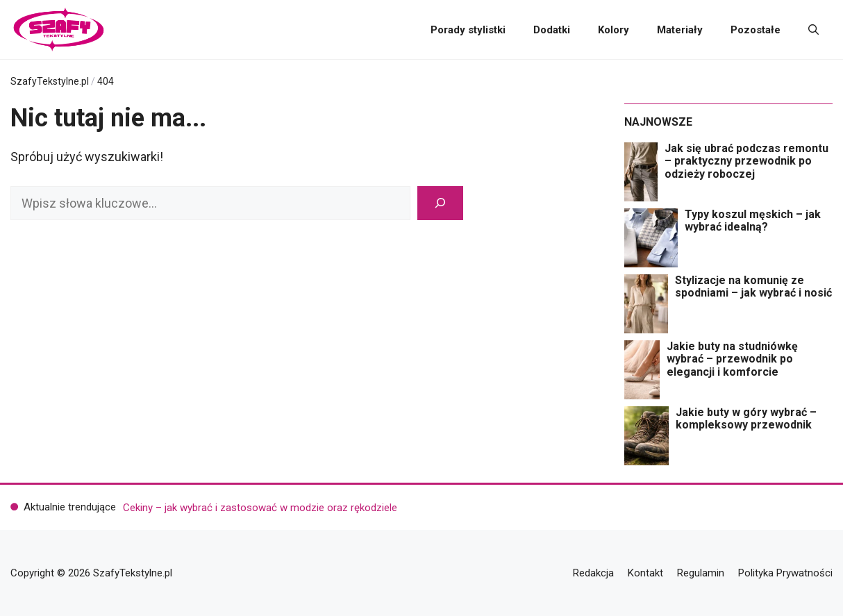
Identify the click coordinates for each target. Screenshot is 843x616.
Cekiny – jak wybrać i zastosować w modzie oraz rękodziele (260, 508)
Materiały (680, 30)
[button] (813, 30)
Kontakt (645, 573)
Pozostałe (756, 30)
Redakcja (593, 573)
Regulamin (701, 573)
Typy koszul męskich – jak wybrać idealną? (753, 220)
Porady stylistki (468, 30)
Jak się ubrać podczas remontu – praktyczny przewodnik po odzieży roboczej (746, 161)
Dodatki (552, 30)
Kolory (614, 30)
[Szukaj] (440, 203)
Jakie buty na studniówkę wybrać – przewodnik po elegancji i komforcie (732, 359)
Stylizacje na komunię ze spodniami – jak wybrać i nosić (753, 286)
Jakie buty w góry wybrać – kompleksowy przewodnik (746, 418)
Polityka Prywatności (785, 573)
